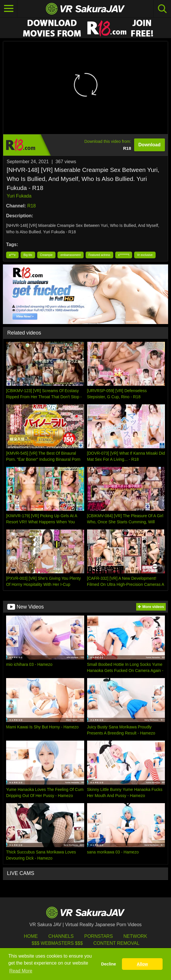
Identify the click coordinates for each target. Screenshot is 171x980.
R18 (32, 206)
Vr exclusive (145, 255)
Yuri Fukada (19, 196)
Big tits (28, 255)
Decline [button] (108, 964)
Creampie (46, 255)
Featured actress (99, 255)
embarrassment (70, 255)
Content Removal (116, 943)
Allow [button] (142, 964)
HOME (31, 936)
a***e (12, 255)
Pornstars (98, 936)
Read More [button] (21, 971)
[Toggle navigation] (9, 9)
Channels (61, 936)
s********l (124, 255)
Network (135, 936)
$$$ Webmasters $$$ (57, 943)
